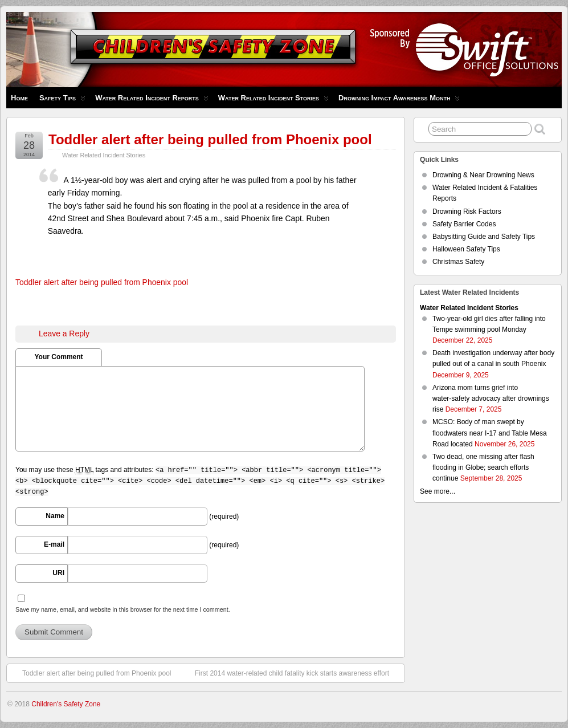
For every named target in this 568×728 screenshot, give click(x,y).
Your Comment (58, 357)
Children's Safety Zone (66, 704)
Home (19, 98)
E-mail (54, 544)
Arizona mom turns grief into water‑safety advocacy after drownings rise (491, 398)
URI (58, 573)
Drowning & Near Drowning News (483, 175)
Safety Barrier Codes (464, 224)
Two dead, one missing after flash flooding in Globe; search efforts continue (483, 467)
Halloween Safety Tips (466, 249)
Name (55, 516)
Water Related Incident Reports (152, 101)
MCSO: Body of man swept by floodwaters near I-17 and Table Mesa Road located (490, 433)
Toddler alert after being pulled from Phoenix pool (210, 139)
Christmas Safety (458, 262)
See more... (438, 491)
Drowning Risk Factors (467, 212)
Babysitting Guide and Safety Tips (484, 237)
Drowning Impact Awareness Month (399, 101)
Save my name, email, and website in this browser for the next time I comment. (123, 609)
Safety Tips (62, 101)
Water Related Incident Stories (273, 101)
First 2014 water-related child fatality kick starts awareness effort (298, 673)
